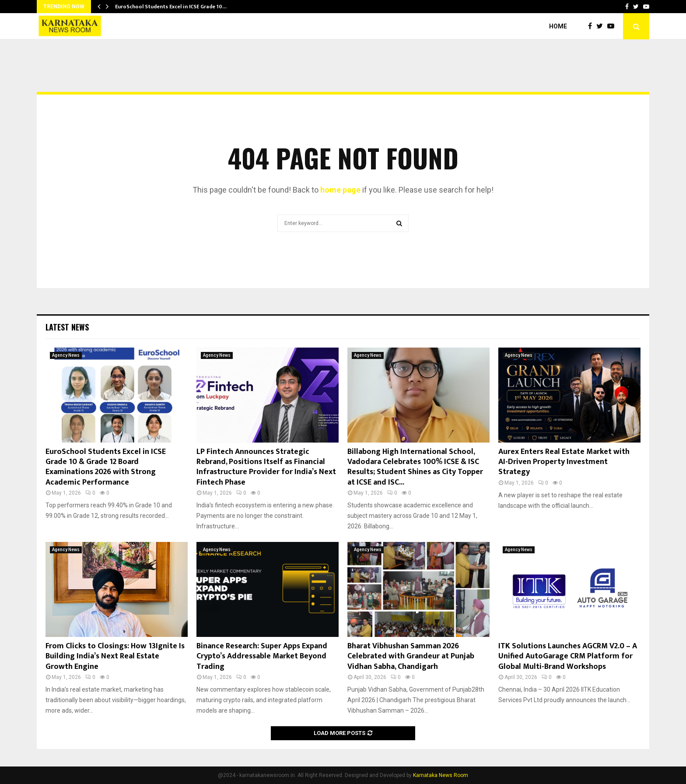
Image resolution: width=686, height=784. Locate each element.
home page (340, 190)
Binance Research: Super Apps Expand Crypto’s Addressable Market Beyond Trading (262, 656)
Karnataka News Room (441, 775)
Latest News (67, 327)
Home (558, 26)
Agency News (66, 355)
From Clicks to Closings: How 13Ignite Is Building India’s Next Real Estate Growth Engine (115, 656)
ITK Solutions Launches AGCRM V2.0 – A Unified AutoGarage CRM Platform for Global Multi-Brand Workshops (568, 656)
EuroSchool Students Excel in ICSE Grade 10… (171, 7)
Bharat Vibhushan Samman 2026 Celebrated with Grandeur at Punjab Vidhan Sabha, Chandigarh (411, 656)
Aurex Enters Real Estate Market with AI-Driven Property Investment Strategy (564, 462)
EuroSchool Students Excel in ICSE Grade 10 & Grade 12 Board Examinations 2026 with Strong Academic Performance (106, 467)
